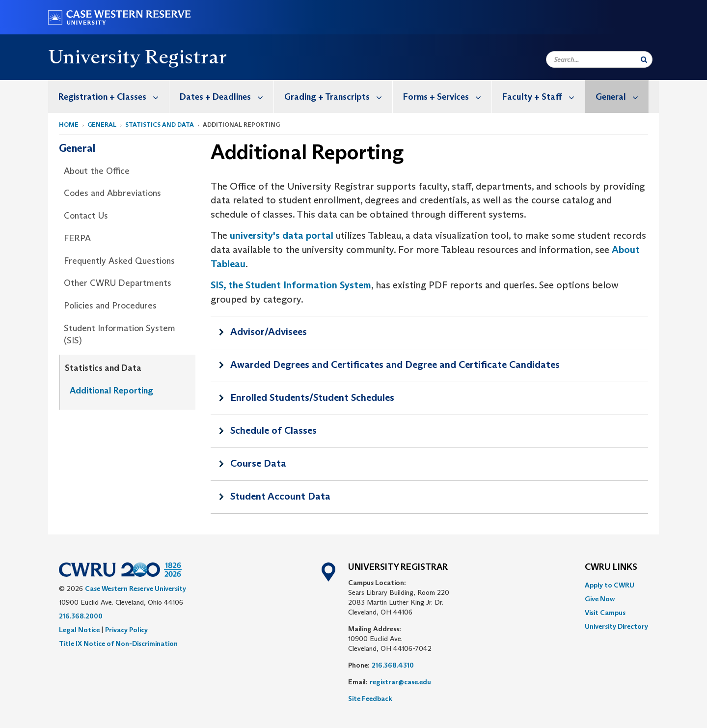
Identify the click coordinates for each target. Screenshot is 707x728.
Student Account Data (280, 496)
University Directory (616, 626)
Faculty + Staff (544, 97)
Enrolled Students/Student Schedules (312, 397)
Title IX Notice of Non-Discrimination (118, 644)
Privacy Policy (126, 630)
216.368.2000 (81, 616)
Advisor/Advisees (269, 332)
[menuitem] (109, 97)
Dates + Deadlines (227, 97)
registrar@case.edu (400, 682)
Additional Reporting (111, 391)
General (622, 97)
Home (69, 125)
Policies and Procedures (110, 306)
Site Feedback (370, 699)
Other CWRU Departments (118, 283)
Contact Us (86, 216)
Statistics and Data (160, 125)
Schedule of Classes (273, 430)
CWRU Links (611, 567)
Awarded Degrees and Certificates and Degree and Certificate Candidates (395, 364)
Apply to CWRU (610, 585)
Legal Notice (79, 630)
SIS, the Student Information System (291, 285)
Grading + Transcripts (338, 97)
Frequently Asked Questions (119, 261)
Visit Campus (605, 613)
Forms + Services (447, 97)
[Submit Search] (644, 59)
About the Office (97, 171)
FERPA (77, 238)
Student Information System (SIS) (120, 335)
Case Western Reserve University (136, 588)
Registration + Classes (114, 97)
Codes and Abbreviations (112, 193)
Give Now (600, 599)
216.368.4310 (393, 665)
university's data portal (282, 235)
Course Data (258, 463)
